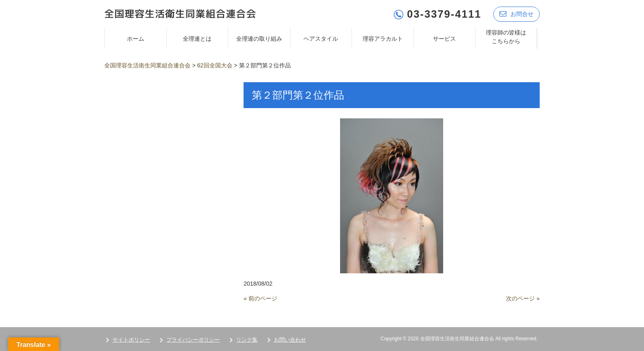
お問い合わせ (290, 339)
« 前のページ (260, 298)
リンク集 (247, 339)
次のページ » (523, 298)
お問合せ (516, 13)
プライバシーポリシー (193, 339)
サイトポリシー (131, 339)
